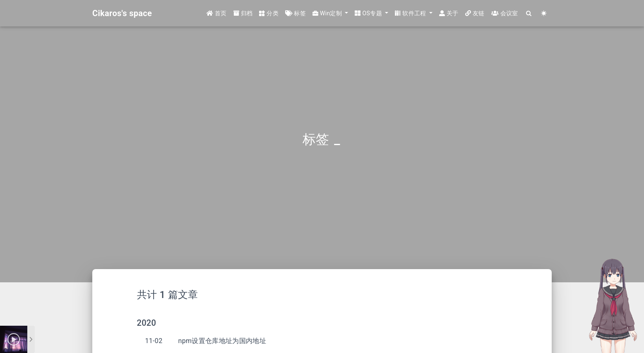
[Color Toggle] (544, 13)
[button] (330, 13)
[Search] (529, 13)
